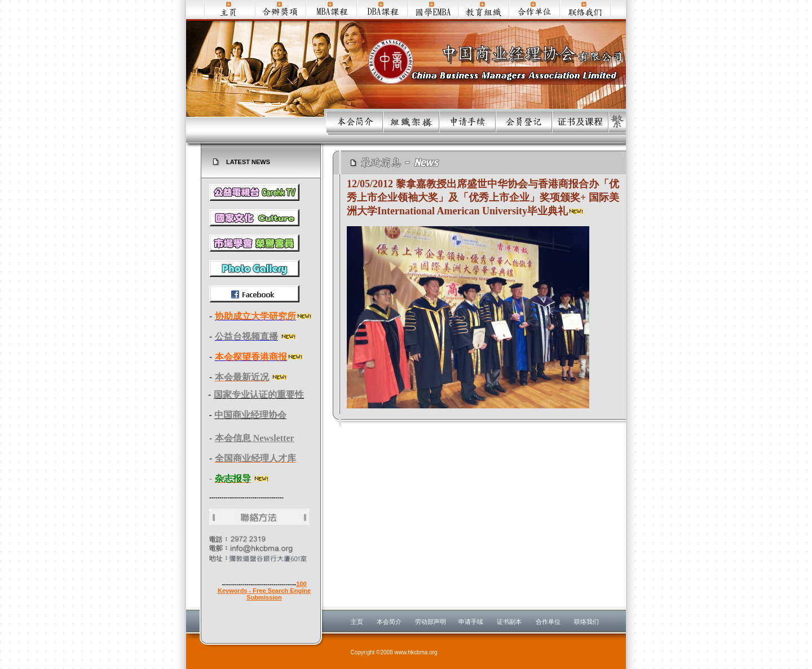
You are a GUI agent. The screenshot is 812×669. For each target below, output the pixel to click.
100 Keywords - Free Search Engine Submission (264, 591)
